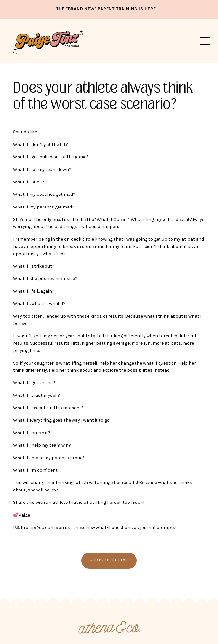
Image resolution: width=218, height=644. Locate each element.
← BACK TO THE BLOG (109, 560)
